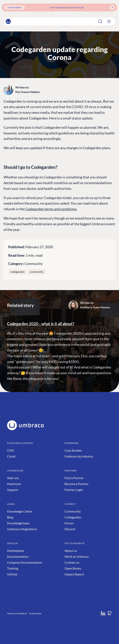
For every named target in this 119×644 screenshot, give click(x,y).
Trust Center (35, 613)
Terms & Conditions (17, 613)
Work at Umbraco (77, 556)
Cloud (11, 456)
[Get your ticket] (112, 7)
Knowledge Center (20, 511)
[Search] (104, 21)
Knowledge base (18, 523)
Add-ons (13, 478)
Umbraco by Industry (79, 456)
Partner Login (74, 490)
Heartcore (14, 484)
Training (13, 568)
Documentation (18, 556)
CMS (10, 450)
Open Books (73, 568)
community (36, 272)
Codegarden (73, 517)
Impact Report (74, 574)
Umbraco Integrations (22, 529)
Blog (10, 517)
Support (13, 490)
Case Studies (73, 450)
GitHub (12, 574)
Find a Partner (74, 478)
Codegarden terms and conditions (51, 209)
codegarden (17, 272)
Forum (69, 523)
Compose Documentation (25, 562)
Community (34, 264)
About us (71, 551)
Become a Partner (77, 484)
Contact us (72, 562)
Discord (70, 529)
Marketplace (16, 551)
